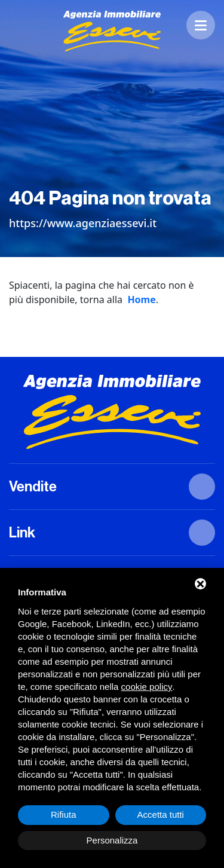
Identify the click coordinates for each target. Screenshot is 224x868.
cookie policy (147, 687)
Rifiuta (64, 814)
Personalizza (112, 840)
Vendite (33, 487)
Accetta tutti (161, 814)
